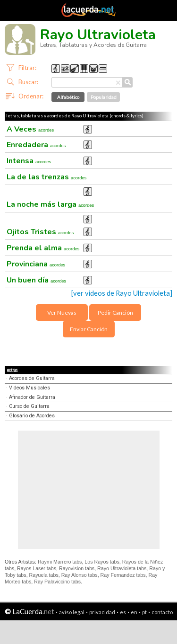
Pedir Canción (115, 313)
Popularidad (104, 97)
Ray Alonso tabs (80, 575)
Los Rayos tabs (102, 562)
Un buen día (36, 280)
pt (144, 612)
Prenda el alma (43, 248)
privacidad (102, 612)
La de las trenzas (46, 177)
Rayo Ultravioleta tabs (122, 568)
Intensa (29, 161)
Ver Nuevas (62, 313)
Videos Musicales (29, 388)
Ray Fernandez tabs (123, 575)
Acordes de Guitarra (32, 378)
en (134, 612)
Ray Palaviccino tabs (57, 582)
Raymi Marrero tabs (60, 562)
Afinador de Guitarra (32, 397)
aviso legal (72, 612)
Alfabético (68, 97)
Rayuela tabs (44, 575)
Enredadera (36, 145)
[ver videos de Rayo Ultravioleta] (122, 293)
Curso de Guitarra (29, 406)
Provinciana (36, 264)
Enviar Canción (89, 329)
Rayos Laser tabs (37, 568)
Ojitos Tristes (40, 232)
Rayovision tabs (77, 568)
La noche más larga (50, 204)
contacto (162, 612)
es (123, 612)
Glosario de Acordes (32, 416)
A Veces (30, 129)
